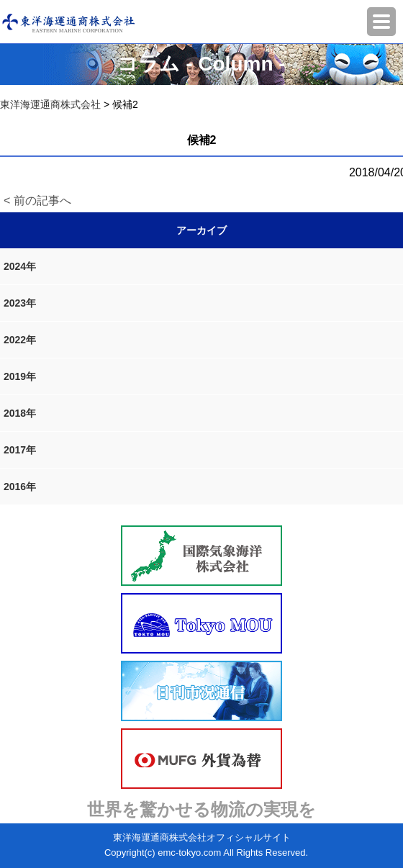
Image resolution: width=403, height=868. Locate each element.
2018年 (20, 413)
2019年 (20, 376)
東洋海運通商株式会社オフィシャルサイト (202, 837)
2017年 (20, 450)
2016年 (20, 487)
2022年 (20, 340)
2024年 (20, 266)
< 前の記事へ (37, 200)
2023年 (20, 303)
